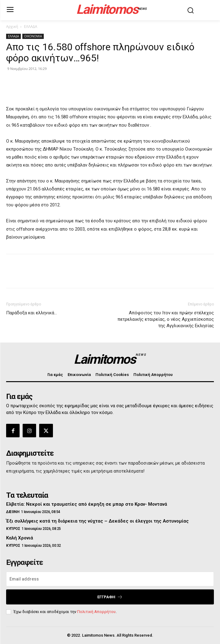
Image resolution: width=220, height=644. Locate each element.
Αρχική (12, 27)
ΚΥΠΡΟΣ (13, 529)
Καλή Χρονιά (20, 538)
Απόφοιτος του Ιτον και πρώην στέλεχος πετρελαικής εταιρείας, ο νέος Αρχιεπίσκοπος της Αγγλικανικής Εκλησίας (166, 319)
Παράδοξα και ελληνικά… (32, 313)
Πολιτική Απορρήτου (96, 612)
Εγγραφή (110, 597)
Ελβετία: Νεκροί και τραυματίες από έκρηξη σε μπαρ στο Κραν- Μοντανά (87, 504)
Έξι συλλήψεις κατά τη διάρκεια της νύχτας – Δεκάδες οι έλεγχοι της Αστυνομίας (97, 521)
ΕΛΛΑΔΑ (30, 27)
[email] (110, 579)
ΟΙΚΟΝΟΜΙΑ (33, 36)
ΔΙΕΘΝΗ (13, 512)
